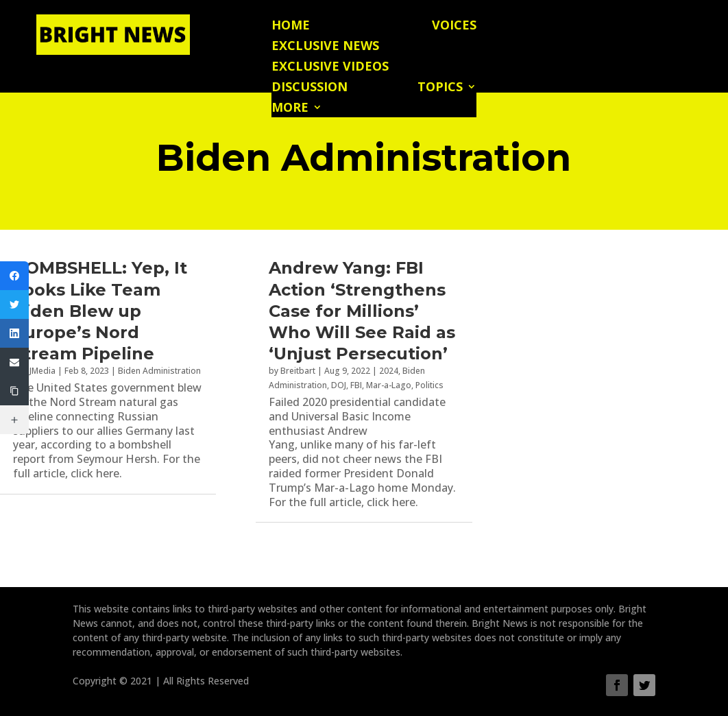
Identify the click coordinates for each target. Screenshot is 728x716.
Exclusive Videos (330, 68)
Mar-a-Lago (389, 385)
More (290, 109)
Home (291, 26)
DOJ (339, 385)
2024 (389, 371)
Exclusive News (325, 47)
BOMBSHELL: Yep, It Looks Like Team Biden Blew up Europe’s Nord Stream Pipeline (100, 311)
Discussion (310, 88)
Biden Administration (159, 371)
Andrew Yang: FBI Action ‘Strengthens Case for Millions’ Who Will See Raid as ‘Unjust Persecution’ (362, 311)
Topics (440, 88)
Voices (454, 26)
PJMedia (40, 371)
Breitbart (298, 371)
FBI (356, 385)
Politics (429, 385)
